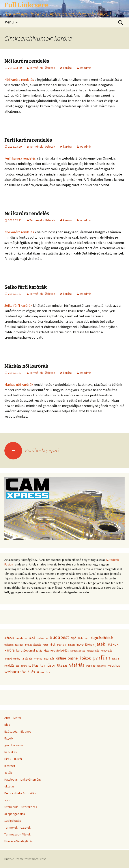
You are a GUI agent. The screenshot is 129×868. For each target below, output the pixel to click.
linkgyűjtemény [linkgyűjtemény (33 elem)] (12, 659)
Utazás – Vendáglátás (19, 841)
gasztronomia (14, 745)
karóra (67, 68)
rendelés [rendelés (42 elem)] (9, 666)
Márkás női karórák (26, 366)
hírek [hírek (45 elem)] (52, 645)
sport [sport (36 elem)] (24, 666)
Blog (7, 725)
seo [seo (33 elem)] (18, 666)
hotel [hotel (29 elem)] (45, 645)
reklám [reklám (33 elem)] (116, 659)
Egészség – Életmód (18, 731)
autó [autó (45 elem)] (32, 638)
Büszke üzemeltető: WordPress (25, 859)
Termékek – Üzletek (18, 827)
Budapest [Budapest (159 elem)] (59, 637)
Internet (10, 766)
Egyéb (9, 738)
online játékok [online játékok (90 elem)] (79, 658)
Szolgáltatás (13, 821)
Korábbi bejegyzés (32, 450)
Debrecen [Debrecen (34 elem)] (84, 638)
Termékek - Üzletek (42, 68)
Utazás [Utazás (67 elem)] (62, 665)
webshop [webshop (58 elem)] (114, 665)
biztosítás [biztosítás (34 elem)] (42, 638)
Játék (8, 773)
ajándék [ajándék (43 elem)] (9, 638)
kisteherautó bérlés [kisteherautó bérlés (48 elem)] (56, 650)
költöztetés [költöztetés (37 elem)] (93, 651)
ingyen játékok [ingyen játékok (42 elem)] (85, 645)
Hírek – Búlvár (13, 759)
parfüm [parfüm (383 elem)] (101, 657)
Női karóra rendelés (27, 61)
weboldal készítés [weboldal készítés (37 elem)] (96, 666)
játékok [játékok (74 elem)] (113, 644)
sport (8, 800)
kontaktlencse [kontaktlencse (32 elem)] (78, 651)
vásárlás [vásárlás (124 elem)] (77, 665)
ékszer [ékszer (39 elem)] (40, 672)
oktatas (9, 786)
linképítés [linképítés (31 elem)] (27, 659)
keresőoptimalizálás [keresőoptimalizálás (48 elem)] (29, 650)
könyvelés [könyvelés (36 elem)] (106, 651)
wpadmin (86, 68)
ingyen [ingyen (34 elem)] (71, 645)
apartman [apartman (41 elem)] (22, 638)
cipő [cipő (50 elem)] (74, 638)
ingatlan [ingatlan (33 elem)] (61, 645)
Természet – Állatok (18, 834)
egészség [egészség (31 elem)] (9, 645)
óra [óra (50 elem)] (48, 672)
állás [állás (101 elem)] (31, 672)
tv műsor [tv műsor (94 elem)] (48, 665)
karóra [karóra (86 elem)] (9, 650)
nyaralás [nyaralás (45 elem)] (49, 659)
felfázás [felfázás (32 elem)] (19, 645)
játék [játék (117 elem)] (100, 644)
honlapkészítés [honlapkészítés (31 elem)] (33, 645)
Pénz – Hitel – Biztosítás (20, 793)
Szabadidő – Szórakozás (21, 807)
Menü (9, 22)
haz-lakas (11, 752)
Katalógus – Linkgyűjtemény (23, 779)
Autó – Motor (13, 718)
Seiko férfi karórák (26, 287)
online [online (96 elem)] (61, 658)
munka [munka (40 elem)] (38, 659)
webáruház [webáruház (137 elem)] (15, 672)
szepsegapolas (15, 814)
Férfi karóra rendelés (28, 140)
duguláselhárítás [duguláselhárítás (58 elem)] (102, 638)
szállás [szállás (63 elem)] (33, 665)
